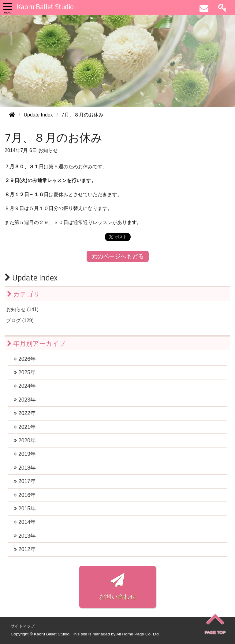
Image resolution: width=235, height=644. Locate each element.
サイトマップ (23, 626)
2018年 (25, 468)
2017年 (25, 481)
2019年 (25, 454)
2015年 (25, 509)
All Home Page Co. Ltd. (138, 634)
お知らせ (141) (22, 309)
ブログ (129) (20, 320)
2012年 (25, 549)
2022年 (25, 413)
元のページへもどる (118, 256)
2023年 (25, 400)
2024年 (25, 386)
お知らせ (48, 150)
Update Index (31, 277)
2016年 (25, 495)
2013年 (25, 536)
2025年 (25, 372)
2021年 (25, 427)
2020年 (25, 440)
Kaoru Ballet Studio (45, 7)
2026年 (25, 359)
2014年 (25, 522)
